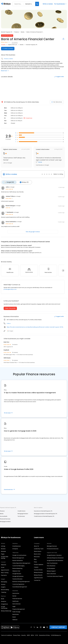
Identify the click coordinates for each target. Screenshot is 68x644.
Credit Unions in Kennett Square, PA (44, 516)
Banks (23, 32)
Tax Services (21, 516)
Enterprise (15, 548)
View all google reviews (33, 231)
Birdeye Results (38, 575)
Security (24, 635)
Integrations (4, 603)
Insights (3, 586)
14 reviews (15, 42)
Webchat (4, 564)
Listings (3, 546)
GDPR (28, 635)
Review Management (18, 557)
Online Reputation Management (21, 563)
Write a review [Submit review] (8, 49)
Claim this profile (10, 308)
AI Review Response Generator (55, 557)
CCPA (36, 635)
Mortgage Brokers (23, 513)
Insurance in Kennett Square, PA (43, 510)
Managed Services (52, 546)
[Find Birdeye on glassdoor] (47, 627)
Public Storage (16, 611)
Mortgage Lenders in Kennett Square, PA (46, 513)
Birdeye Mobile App (6, 610)
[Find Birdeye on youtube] (44, 627)
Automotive (16, 593)
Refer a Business (51, 573)
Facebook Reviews (17, 578)
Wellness (15, 619)
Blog (35, 559)
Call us (9, 323)
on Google (12, 186)
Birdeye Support (51, 570)
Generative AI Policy (44, 635)
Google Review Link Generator (55, 560)
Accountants (4, 516)
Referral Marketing (17, 568)
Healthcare (15, 601)
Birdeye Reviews (38, 572)
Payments (4, 575)
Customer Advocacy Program (55, 576)
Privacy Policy (17, 635)
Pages (3, 553)
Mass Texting (5, 572)
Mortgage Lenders (5, 521)
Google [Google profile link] (10, 330)
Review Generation (18, 560)
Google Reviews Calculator (54, 555)
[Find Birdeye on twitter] (34, 627)
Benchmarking (5, 589)
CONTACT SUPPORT (58, 627)
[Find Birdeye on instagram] (41, 627)
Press (35, 561)
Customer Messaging (18, 565)
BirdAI (3, 598)
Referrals (3, 551)
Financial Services (5, 518)
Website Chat (16, 570)
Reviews (3, 548)
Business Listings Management (21, 581)
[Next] (63, 270)
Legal (14, 606)
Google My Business (18, 576)
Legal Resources (38, 577)
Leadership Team (39, 548)
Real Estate (16, 614)
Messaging (4, 581)
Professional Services (53, 548)
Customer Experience (18, 584)
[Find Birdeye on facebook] (31, 627)
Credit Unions (21, 510)
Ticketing (4, 592)
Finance (17, 32)
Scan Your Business (52, 563)
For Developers (51, 568)
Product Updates (39, 564)
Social (3, 567)
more (40, 162)
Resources (37, 556)
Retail (14, 616)
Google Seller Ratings (5, 557)
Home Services (17, 603)
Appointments (5, 569)
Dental (14, 595)
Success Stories (38, 569)
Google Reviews (17, 573)
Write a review (48, 4)
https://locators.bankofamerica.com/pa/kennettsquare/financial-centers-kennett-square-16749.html (36, 327)
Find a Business (51, 565)
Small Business (17, 546)
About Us (36, 546)
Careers (36, 567)
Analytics (4, 601)
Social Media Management (20, 586)
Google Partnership (4, 607)
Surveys (3, 584)
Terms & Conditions (7, 635)
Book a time (37, 553)
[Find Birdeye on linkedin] (37, 627)
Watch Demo (38, 551)
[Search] (37, 4)
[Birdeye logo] (6, 4)
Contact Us (37, 580)
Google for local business (19, 555)
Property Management (19, 609)
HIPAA (32, 635)
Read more (5, 71)
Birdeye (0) (23, 182)
